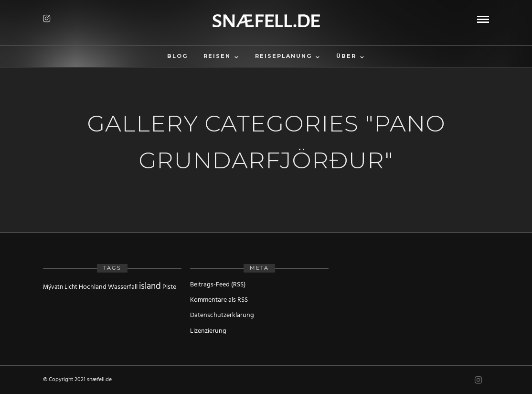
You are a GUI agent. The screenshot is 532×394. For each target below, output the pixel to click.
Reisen (217, 56)
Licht (71, 287)
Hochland (93, 287)
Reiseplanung (283, 56)
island (150, 286)
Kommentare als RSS (219, 300)
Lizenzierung (208, 331)
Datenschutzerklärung (222, 315)
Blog (177, 56)
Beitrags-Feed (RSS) (218, 285)
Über (346, 56)
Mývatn (53, 287)
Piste (169, 287)
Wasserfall (123, 287)
